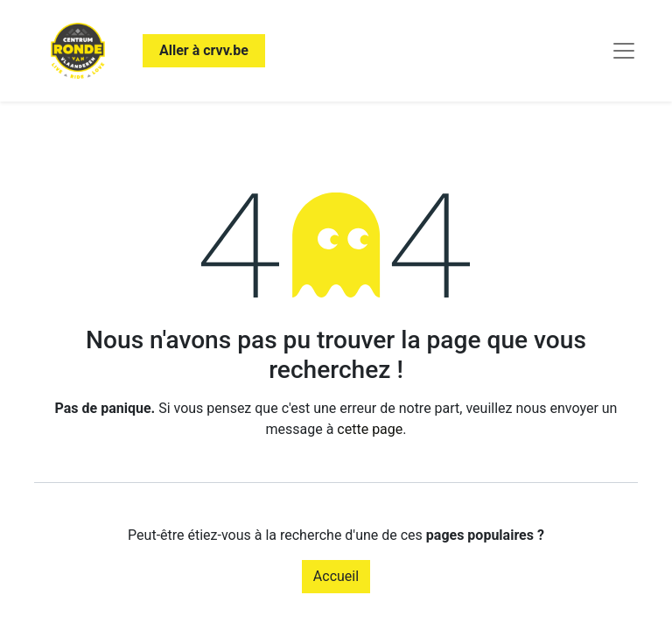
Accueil (336, 576)
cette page (370, 429)
